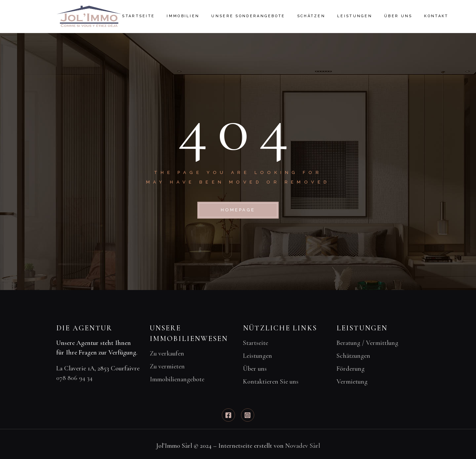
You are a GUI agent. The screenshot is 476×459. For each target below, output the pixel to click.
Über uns (255, 369)
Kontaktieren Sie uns (271, 382)
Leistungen (258, 356)
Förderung (351, 369)
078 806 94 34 (74, 378)
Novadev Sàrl (303, 446)
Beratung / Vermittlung (367, 343)
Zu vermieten (167, 366)
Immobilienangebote (177, 379)
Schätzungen (353, 356)
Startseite (256, 343)
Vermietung (352, 382)
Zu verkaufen (167, 354)
